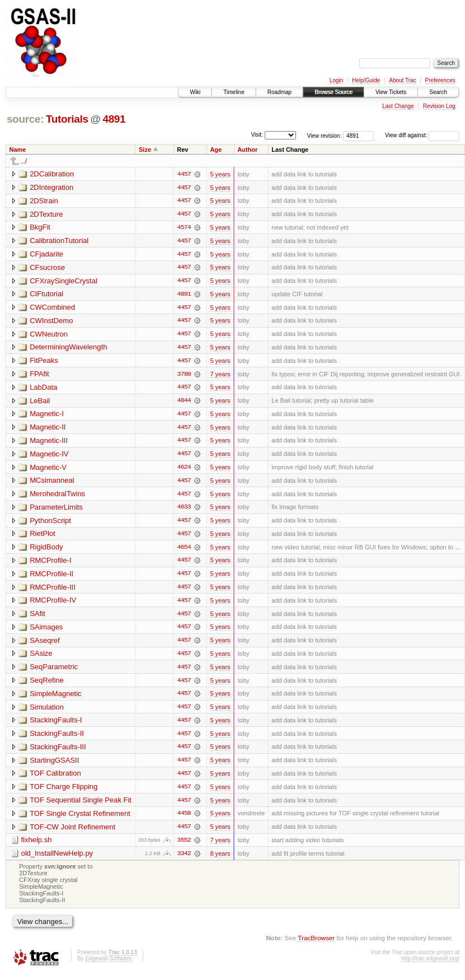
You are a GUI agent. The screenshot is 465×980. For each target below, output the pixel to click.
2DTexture (46, 214)
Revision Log (439, 106)
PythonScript (50, 523)
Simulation (47, 711)
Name (18, 150)
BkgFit (40, 228)
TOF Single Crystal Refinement (80, 819)
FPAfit (39, 375)
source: (25, 119)
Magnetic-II (48, 429)
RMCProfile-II (51, 577)
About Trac (402, 80)
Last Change (398, 106)
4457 (184, 174)
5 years (220, 174)
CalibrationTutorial (59, 241)
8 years (220, 860)
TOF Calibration (55, 779)
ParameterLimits (56, 510)
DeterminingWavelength (68, 349)
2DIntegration (51, 187)
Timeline (234, 92)
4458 (184, 819)
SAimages (46, 631)
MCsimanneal (52, 483)
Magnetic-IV (49, 456)
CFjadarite (46, 255)
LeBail (40, 402)
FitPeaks (44, 362)
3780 (184, 376)
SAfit (37, 617)
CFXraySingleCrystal (64, 281)
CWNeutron (49, 335)
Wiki (195, 92)
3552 (184, 846)
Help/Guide (366, 80)
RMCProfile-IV (53, 604)
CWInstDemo (51, 322)
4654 (184, 550)
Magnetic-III (49, 443)
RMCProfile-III (53, 591)
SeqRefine (47, 685)
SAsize (41, 658)
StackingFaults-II (57, 738)
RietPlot (43, 537)
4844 (184, 403)
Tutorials (67, 119)
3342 (184, 860)
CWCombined (52, 308)
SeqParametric (54, 671)
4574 (184, 228)
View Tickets (391, 92)
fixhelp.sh (37, 846)
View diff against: (422, 135)
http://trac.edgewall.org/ (430, 965)
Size (145, 150)
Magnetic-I (47, 416)
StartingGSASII (54, 765)
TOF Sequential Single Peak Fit (81, 806)
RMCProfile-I (50, 564)
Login (336, 80)
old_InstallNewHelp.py (57, 859)
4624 (184, 470)
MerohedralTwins (57, 496)
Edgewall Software (108, 965)
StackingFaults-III (58, 752)
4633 (184, 510)
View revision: (325, 135)
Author (247, 150)
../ (24, 161)
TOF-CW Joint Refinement (72, 832)
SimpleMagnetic (56, 698)
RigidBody (46, 550)
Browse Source (334, 92)
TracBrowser (316, 944)
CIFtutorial (46, 295)
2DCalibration (52, 174)
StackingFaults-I (56, 725)
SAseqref (44, 644)
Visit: (257, 135)
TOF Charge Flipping (64, 792)
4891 (114, 119)
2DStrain (44, 201)
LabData (43, 389)
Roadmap (280, 92)
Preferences (440, 80)
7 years (220, 376)
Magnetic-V (48, 470)
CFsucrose (47, 268)
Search (438, 92)
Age (216, 150)
